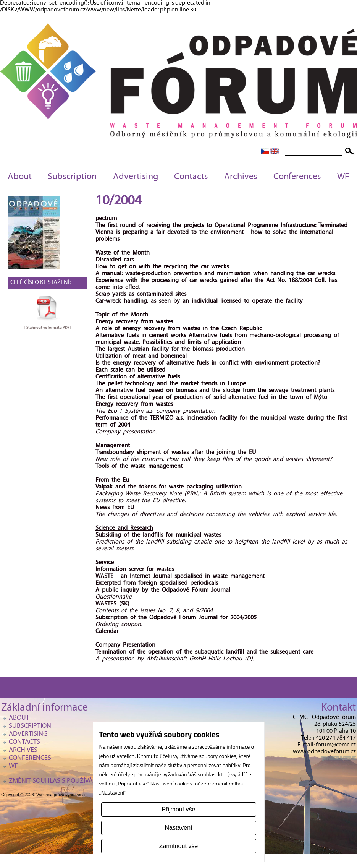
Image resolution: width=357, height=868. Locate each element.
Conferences (297, 177)
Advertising (136, 177)
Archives (241, 177)
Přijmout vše (178, 809)
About (20, 177)
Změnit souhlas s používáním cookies (70, 781)
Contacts (191, 177)
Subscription (72, 177)
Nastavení (178, 828)
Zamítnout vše (178, 846)
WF (343, 177)
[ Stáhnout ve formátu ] (48, 328)
